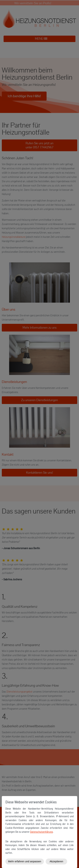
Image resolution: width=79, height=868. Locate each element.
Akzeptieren (56, 861)
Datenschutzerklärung (41, 832)
